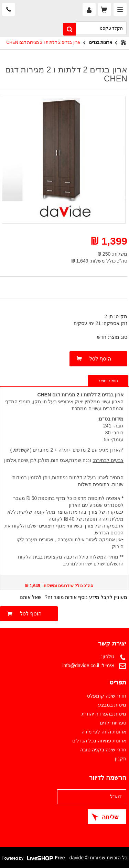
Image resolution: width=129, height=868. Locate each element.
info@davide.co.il (81, 665)
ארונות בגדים (101, 42)
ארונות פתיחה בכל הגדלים (99, 741)
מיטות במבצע (112, 705)
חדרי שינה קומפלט (107, 696)
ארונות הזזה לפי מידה (104, 732)
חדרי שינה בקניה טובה (103, 750)
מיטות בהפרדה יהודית (104, 714)
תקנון (121, 759)
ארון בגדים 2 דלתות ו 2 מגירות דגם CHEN (44, 42)
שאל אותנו (30, 597)
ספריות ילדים (113, 723)
